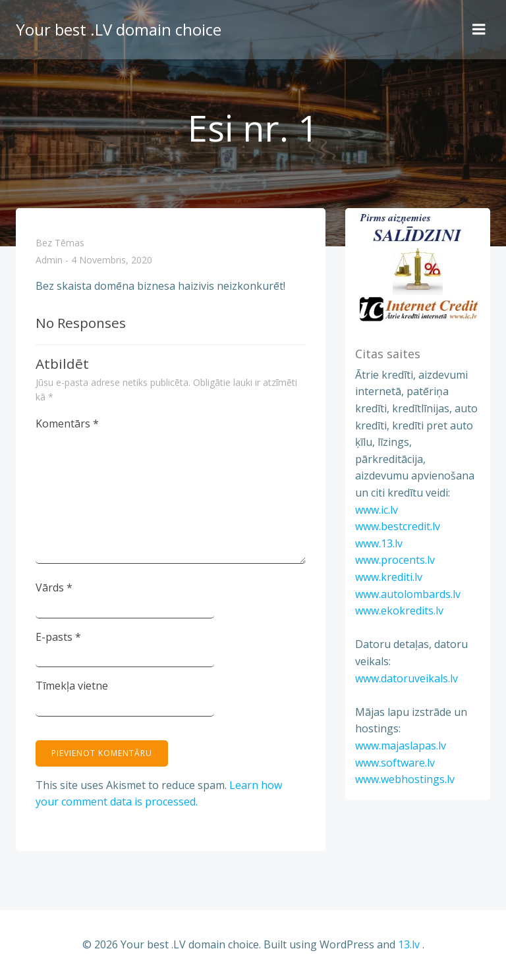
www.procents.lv (395, 560)
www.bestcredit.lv (398, 526)
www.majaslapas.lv (401, 746)
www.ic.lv (377, 510)
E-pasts (58, 637)
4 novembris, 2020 (112, 260)
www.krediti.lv (389, 577)
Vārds (54, 587)
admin (49, 260)
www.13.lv (379, 543)
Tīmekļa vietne (72, 686)
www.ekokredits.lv (399, 611)
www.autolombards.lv (408, 594)
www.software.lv (395, 763)
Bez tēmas (60, 243)
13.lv (409, 944)
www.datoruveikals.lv (407, 678)
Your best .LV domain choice (119, 29)
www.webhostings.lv (405, 779)
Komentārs (67, 423)
